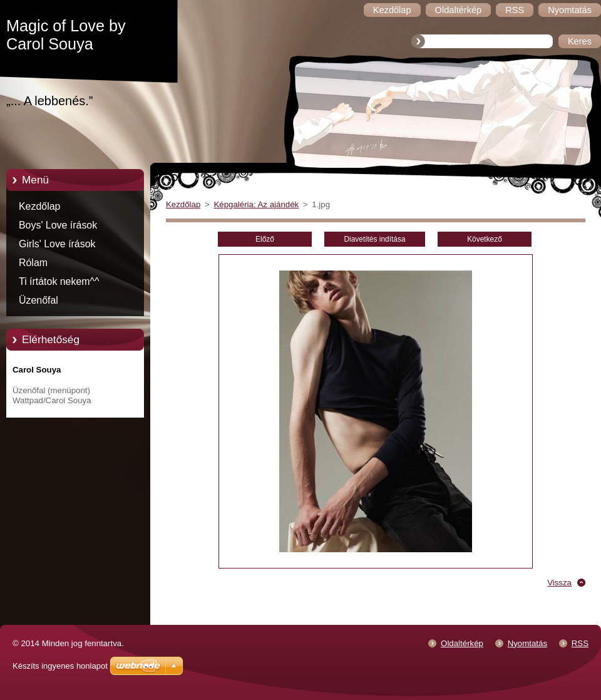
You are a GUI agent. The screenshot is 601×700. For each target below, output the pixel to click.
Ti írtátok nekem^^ (59, 281)
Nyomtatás (527, 643)
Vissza (559, 583)
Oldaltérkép (462, 643)
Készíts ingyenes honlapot (60, 666)
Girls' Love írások (57, 244)
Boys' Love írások (58, 225)
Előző (265, 239)
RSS (580, 643)
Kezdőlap (39, 206)
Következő (485, 239)
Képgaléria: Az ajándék (256, 204)
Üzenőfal (39, 300)
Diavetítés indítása (374, 239)
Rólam (33, 263)
